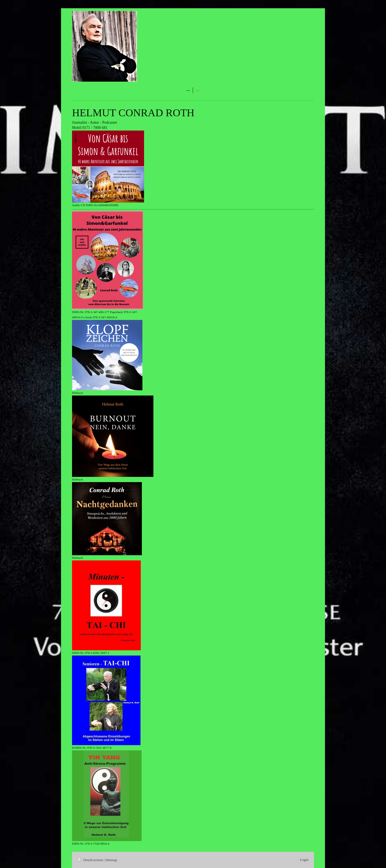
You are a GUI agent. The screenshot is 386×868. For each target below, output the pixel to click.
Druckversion (91, 860)
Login (304, 860)
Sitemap (111, 860)
